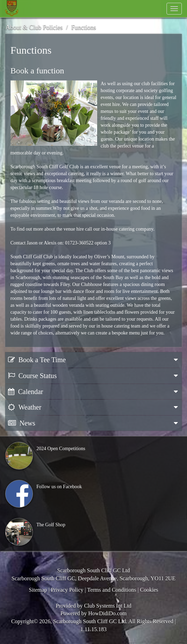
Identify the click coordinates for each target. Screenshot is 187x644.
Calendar (93, 392)
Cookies (149, 590)
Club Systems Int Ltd (108, 606)
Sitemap (38, 590)
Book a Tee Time (93, 360)
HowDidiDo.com (107, 613)
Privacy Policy (67, 590)
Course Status (93, 376)
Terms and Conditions (112, 590)
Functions (84, 27)
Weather (93, 407)
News (93, 423)
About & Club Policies (34, 27)
